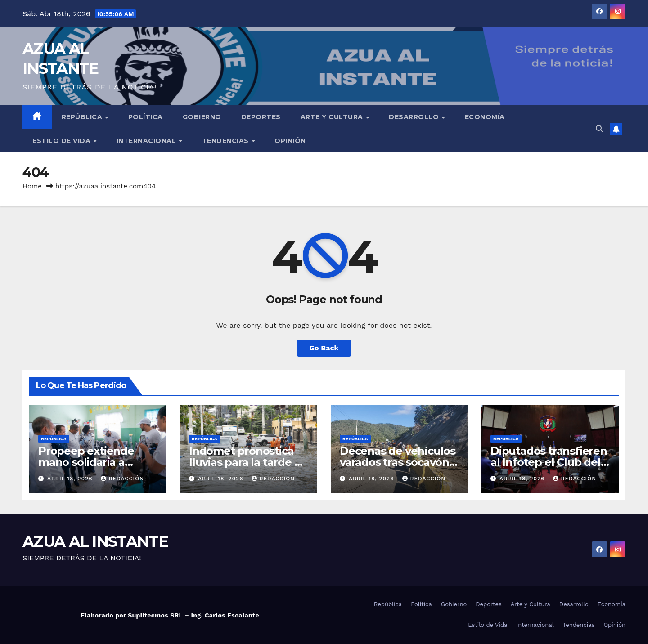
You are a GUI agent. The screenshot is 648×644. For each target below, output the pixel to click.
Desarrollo (415, 117)
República (83, 117)
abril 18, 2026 (71, 479)
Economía (485, 117)
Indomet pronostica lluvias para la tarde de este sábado (248, 462)
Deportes (261, 117)
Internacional (147, 141)
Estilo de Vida (63, 141)
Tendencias (227, 141)
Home (32, 186)
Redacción (122, 479)
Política (146, 117)
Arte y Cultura (333, 117)
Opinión (290, 141)
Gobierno (202, 117)
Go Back (324, 348)
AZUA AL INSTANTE (95, 541)
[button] (599, 129)
